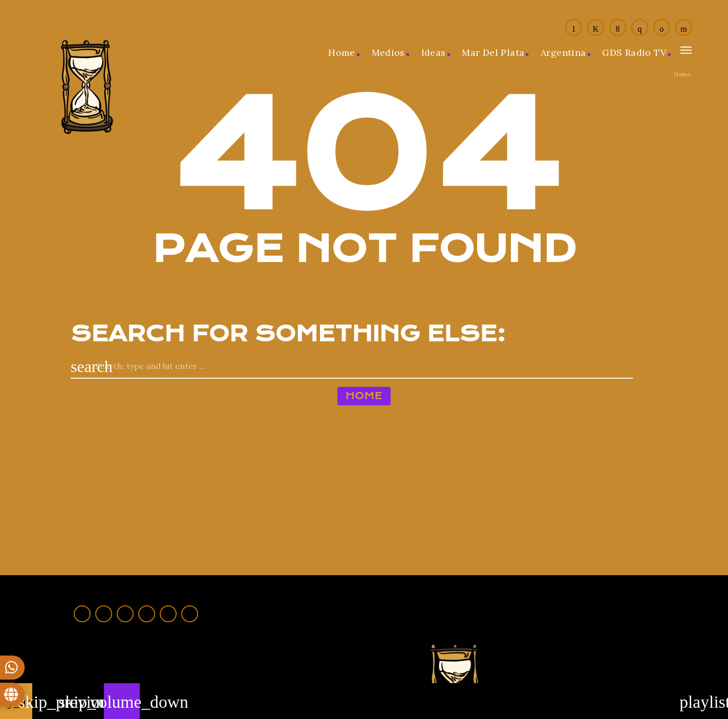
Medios (388, 52)
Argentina (563, 52)
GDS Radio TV (634, 52)
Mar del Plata (493, 52)
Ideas (434, 52)
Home (342, 52)
